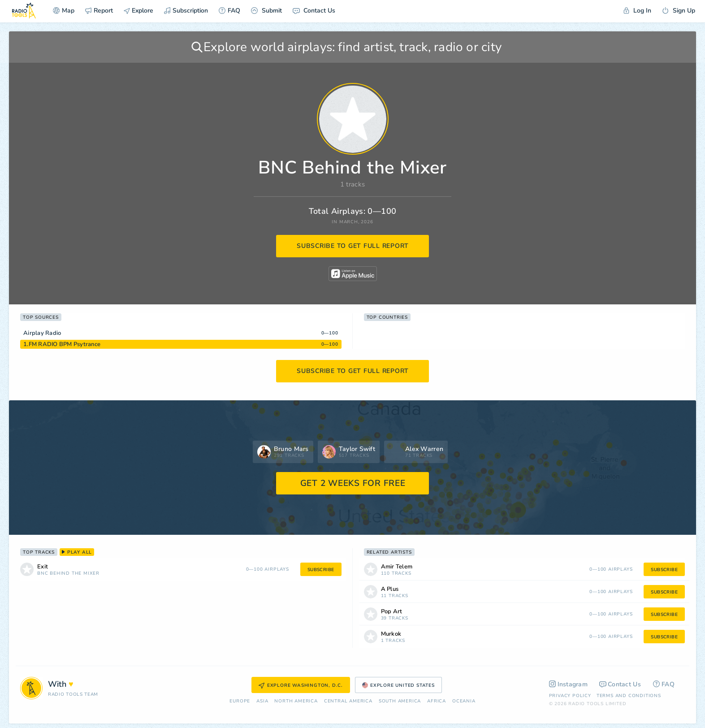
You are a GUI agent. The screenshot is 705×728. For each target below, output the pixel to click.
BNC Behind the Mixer (68, 574)
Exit (43, 567)
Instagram (569, 684)
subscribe (321, 570)
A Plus (390, 589)
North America (296, 701)
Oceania (464, 701)
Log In (637, 11)
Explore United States (398, 685)
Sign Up (679, 11)
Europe (240, 701)
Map (64, 11)
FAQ (229, 11)
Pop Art (392, 612)
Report (99, 11)
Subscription (186, 11)
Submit (266, 11)
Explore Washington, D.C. (301, 685)
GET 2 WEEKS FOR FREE (353, 483)
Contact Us (314, 11)
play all (77, 552)
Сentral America (348, 701)
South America (400, 701)
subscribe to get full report (353, 246)
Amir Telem (397, 567)
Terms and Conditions (629, 696)
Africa (437, 701)
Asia (262, 701)
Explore (138, 11)
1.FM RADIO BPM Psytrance (62, 344)
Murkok (391, 634)
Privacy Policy (570, 696)
